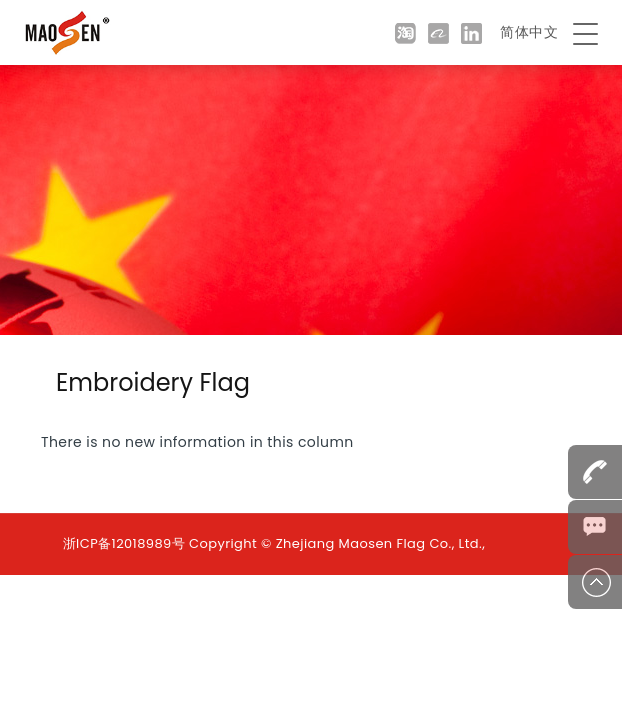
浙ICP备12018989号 (124, 543)
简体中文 (529, 32)
